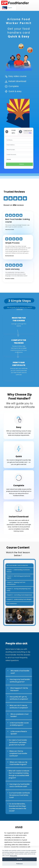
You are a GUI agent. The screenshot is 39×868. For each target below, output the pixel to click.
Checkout (22, 164)
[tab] (11, 132)
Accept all (20, 859)
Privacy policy (13, 856)
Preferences (19, 864)
